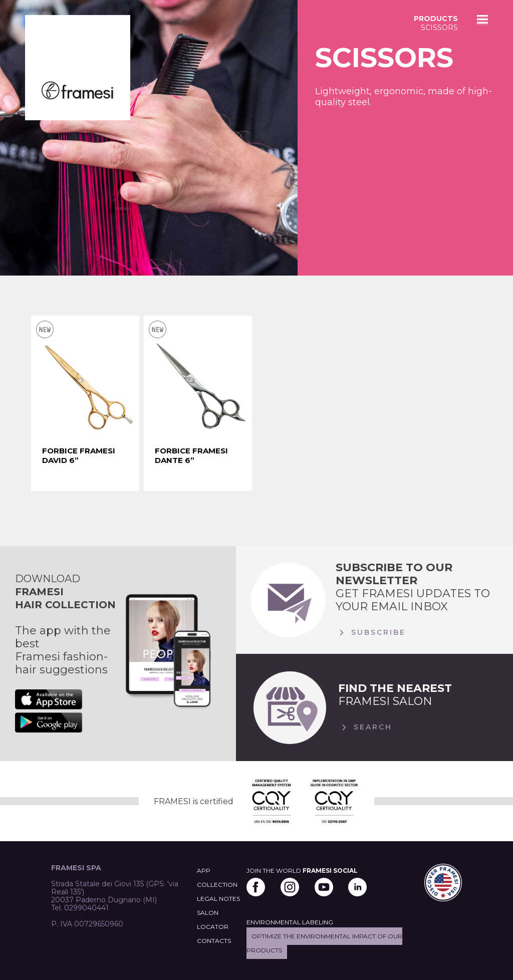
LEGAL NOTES (218, 899)
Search (365, 727)
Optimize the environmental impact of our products (324, 943)
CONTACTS (214, 941)
